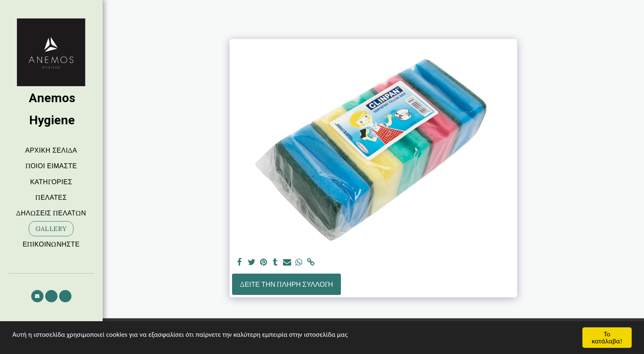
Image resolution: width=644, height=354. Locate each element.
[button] (37, 296)
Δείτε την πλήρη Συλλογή (286, 284)
